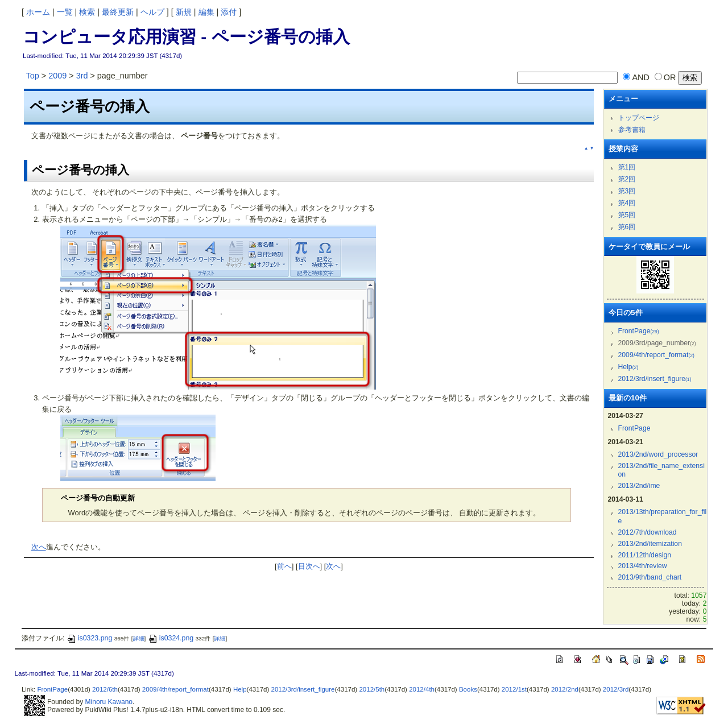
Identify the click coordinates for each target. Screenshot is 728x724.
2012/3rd (616, 689)
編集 (206, 12)
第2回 (627, 179)
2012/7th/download (648, 532)
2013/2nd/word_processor (658, 454)
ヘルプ (152, 12)
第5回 (627, 215)
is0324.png (171, 638)
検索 (87, 12)
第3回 (627, 191)
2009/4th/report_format (656, 355)
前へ (284, 566)
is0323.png (90, 638)
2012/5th (372, 689)
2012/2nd (565, 689)
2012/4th (422, 689)
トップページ (639, 118)
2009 (57, 76)
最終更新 (118, 12)
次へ (39, 547)
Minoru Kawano (109, 702)
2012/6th (105, 689)
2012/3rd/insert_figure (655, 379)
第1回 (627, 167)
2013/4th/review (643, 566)
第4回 (627, 203)
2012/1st (514, 689)
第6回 (627, 227)
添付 (229, 12)
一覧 (65, 12)
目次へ (309, 566)
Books (468, 689)
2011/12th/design (645, 555)
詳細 (139, 638)
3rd (82, 76)
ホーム (38, 12)
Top (33, 76)
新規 (184, 12)
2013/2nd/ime (639, 486)
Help (628, 367)
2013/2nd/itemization (650, 544)
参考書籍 (632, 130)
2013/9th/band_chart (650, 577)
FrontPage (639, 331)
